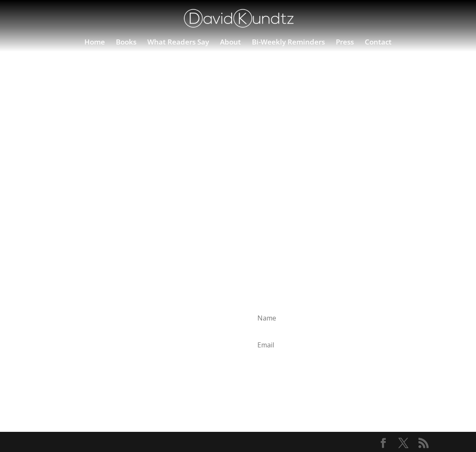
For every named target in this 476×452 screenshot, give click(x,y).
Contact (378, 43)
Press (345, 43)
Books (126, 43)
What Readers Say (178, 43)
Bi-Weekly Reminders (288, 43)
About (230, 43)
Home (95, 43)
